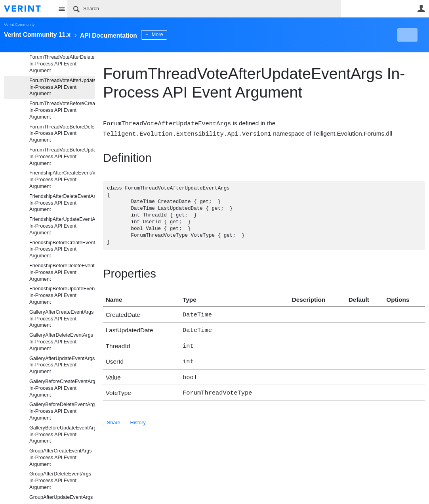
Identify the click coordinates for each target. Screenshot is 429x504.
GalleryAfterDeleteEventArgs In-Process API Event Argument (61, 342)
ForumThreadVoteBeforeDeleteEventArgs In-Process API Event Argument (62, 134)
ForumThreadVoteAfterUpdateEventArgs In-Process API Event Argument (62, 87)
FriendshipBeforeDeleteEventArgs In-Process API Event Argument (62, 272)
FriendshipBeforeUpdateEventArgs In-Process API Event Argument (62, 295)
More (178, 34)
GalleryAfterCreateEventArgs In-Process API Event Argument (61, 319)
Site (61, 9)
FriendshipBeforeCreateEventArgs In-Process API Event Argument (62, 249)
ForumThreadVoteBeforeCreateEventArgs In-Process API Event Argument (62, 110)
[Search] (204, 9)
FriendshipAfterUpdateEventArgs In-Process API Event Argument (62, 226)
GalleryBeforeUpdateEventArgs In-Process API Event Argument (62, 435)
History (138, 417)
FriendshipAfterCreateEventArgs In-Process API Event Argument (62, 180)
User (421, 8)
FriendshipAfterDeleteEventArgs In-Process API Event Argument (62, 203)
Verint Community (19, 24)
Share (114, 417)
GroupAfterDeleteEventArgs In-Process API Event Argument (60, 481)
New (407, 35)
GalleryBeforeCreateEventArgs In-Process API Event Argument (62, 388)
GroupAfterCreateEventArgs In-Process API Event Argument (61, 458)
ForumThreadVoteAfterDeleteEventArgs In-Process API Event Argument (62, 64)
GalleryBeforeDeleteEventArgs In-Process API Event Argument (62, 411)
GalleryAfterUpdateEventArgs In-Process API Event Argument (62, 365)
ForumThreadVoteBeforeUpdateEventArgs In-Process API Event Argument (62, 157)
